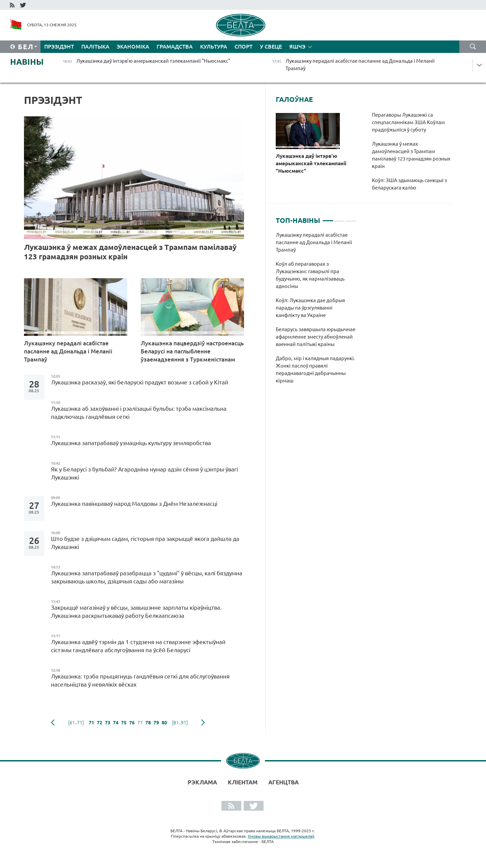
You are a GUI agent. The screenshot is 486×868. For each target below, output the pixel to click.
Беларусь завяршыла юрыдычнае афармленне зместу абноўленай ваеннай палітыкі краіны (316, 337)
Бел (26, 47)
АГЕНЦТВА (283, 782)
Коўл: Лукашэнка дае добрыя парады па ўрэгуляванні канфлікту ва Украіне (310, 308)
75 (124, 723)
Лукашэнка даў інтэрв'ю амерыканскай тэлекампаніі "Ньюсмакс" (311, 163)
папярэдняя (53, 723)
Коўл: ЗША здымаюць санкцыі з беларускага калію (409, 184)
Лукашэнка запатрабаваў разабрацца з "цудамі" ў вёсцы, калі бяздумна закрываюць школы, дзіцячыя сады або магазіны (147, 577)
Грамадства (175, 47)
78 (148, 723)
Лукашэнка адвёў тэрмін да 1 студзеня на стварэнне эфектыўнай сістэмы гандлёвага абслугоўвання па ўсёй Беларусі (138, 646)
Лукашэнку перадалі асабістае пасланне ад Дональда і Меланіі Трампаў (68, 351)
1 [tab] (328, 218)
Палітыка (95, 47)
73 (108, 723)
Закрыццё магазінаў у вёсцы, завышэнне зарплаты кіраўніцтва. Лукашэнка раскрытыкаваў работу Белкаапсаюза (136, 612)
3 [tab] (351, 218)
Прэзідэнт (59, 47)
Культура (214, 47)
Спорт (244, 47)
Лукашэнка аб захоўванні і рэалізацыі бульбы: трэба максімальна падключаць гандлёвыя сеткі (139, 413)
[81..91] (180, 723)
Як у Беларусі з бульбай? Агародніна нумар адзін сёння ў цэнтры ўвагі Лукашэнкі (144, 473)
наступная (203, 723)
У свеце (271, 47)
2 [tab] (339, 218)
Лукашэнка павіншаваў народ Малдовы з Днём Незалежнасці (134, 504)
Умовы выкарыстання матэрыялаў (281, 836)
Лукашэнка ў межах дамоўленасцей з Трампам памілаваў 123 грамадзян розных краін (130, 252)
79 (156, 723)
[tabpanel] (316, 311)
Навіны (27, 62)
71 (91, 723)
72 (100, 723)
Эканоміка (133, 47)
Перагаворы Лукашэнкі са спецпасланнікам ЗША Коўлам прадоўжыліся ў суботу (408, 122)
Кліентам (243, 782)
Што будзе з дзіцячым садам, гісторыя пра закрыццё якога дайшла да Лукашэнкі (145, 543)
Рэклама (202, 782)
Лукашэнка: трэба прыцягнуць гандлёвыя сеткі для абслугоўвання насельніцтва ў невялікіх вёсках (140, 680)
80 (164, 723)
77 (140, 723)
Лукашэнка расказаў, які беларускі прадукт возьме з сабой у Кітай (140, 382)
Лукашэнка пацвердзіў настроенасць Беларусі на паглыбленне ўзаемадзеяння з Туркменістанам (192, 351)
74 (116, 723)
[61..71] (76, 723)
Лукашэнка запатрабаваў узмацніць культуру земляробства (131, 443)
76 (132, 723)
